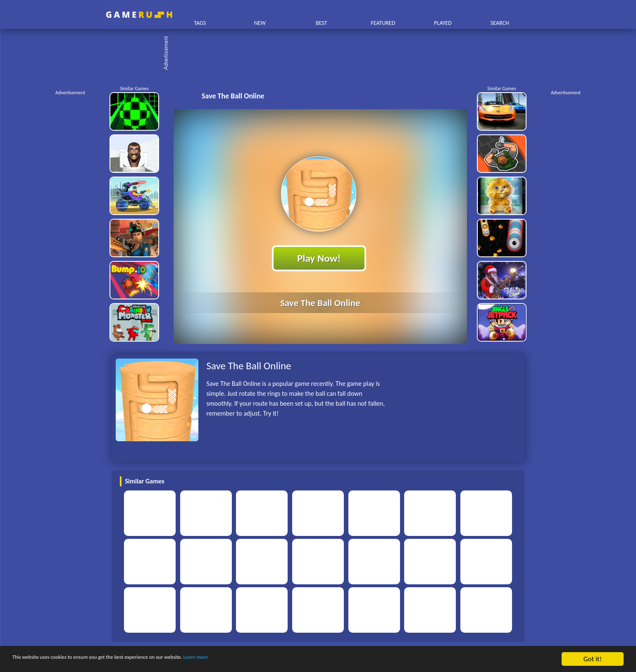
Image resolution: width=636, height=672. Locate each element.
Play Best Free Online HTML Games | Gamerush (139, 15)
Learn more (258, 659)
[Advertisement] (322, 54)
